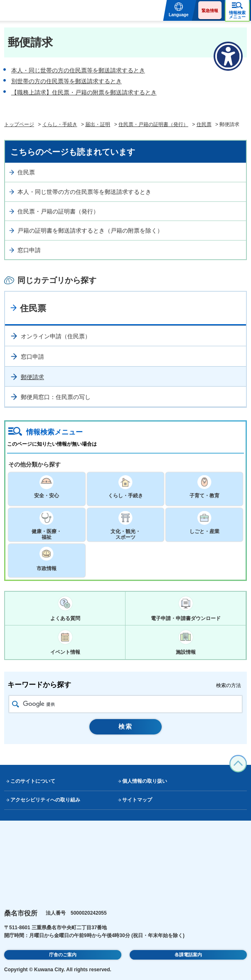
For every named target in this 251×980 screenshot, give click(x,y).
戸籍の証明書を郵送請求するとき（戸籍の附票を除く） (90, 231)
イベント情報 (65, 652)
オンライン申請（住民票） (56, 336)
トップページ (19, 124)
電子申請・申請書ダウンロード (186, 618)
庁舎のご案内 (63, 955)
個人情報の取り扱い (145, 781)
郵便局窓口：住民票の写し (56, 397)
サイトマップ (137, 800)
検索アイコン (16, 704)
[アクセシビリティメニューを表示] (228, 56)
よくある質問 (65, 618)
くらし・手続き (60, 124)
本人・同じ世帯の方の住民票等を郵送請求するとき (78, 70)
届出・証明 (98, 124)
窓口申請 (29, 250)
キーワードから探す (39, 685)
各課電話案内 (188, 955)
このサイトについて (33, 781)
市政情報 (47, 568)
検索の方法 (229, 685)
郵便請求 (32, 377)
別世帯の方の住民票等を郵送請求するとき (66, 81)
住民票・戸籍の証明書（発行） (153, 124)
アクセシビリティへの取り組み (45, 800)
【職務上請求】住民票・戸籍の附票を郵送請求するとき (84, 92)
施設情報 (186, 652)
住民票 (204, 124)
